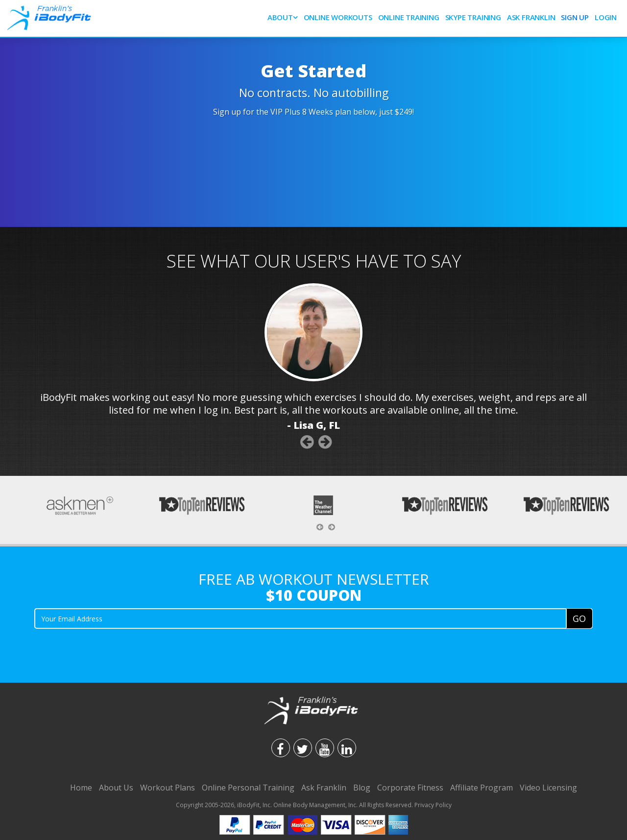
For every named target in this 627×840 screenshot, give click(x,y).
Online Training (409, 17)
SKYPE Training (473, 17)
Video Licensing (548, 788)
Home (81, 788)
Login (606, 17)
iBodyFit (248, 805)
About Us (116, 788)
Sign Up (575, 17)
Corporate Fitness (410, 788)
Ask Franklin (531, 17)
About (280, 17)
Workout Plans (168, 788)
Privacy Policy (433, 805)
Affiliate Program (482, 788)
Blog (362, 788)
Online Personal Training (248, 788)
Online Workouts (338, 17)
